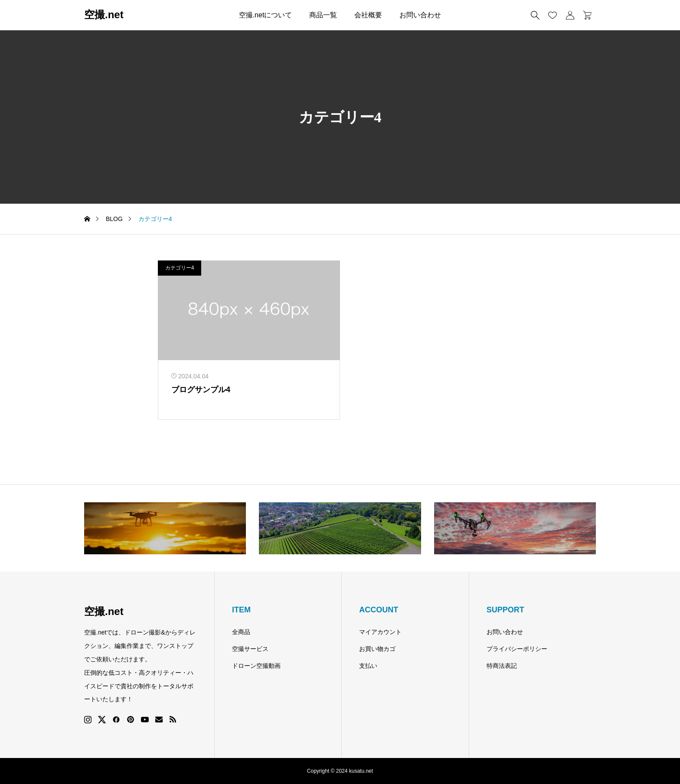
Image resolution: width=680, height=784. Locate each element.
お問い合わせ (420, 15)
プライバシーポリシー (517, 649)
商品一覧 (323, 15)
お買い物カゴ (377, 649)
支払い (368, 666)
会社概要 (368, 15)
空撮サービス (250, 649)
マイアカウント (380, 632)
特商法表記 (502, 666)
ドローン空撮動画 (256, 666)
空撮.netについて (266, 15)
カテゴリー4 (180, 268)
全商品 (241, 632)
